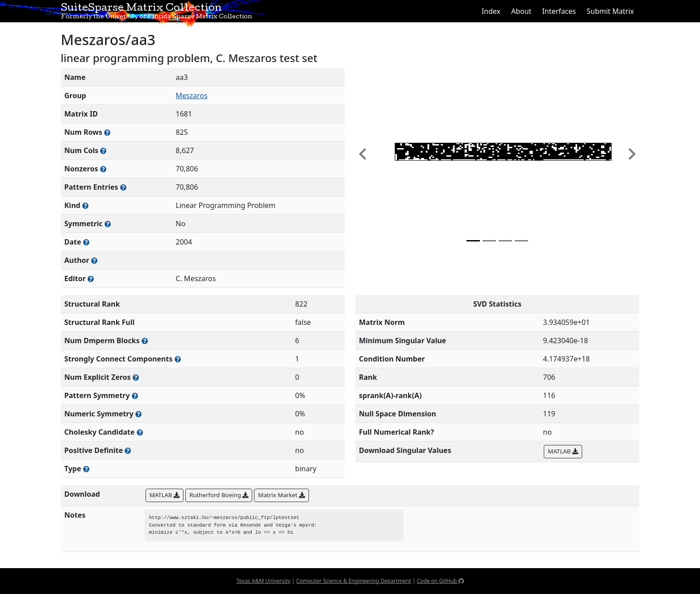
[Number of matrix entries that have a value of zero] (136, 377)
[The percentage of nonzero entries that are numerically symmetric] (138, 414)
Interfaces (559, 11)
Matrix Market (281, 495)
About (521, 11)
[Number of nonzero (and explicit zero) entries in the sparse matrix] (123, 187)
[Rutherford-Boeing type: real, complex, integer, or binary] (86, 469)
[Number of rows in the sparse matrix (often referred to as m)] (107, 132)
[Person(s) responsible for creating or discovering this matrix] (94, 260)
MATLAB (563, 451)
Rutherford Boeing (219, 495)
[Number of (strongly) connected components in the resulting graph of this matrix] (178, 359)
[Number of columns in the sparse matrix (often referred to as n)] (103, 151)
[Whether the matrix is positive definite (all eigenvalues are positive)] (128, 451)
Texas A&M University (263, 581)
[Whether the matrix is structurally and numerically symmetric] (108, 224)
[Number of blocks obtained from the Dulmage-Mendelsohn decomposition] (145, 341)
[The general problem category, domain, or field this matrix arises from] (85, 206)
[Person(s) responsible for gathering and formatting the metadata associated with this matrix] (91, 279)
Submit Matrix (610, 11)
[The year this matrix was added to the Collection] (86, 242)
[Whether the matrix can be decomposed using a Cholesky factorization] (140, 432)
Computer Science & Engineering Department (353, 581)
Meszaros (192, 96)
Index (491, 11)
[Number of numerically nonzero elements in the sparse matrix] (103, 169)
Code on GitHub (440, 581)
